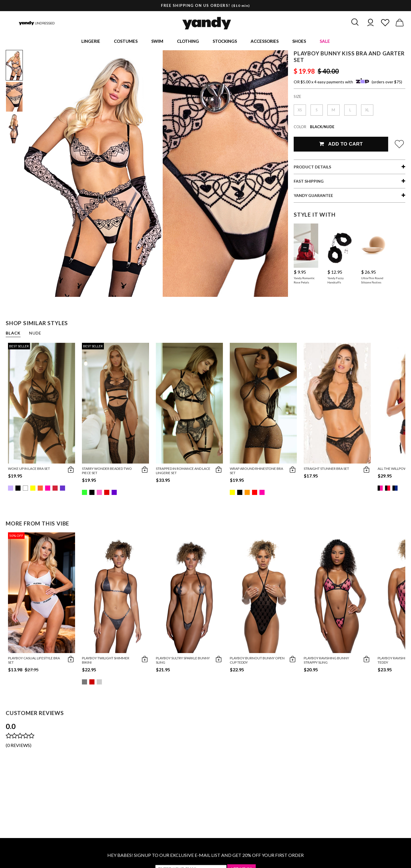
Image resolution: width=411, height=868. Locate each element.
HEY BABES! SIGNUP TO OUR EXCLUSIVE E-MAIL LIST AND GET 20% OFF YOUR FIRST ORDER (205, 856)
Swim (157, 42)
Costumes (126, 42)
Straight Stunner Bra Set (326, 470)
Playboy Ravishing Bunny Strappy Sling (326, 661)
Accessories (265, 42)
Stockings (225, 42)
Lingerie (91, 42)
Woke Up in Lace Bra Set (29, 470)
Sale (325, 42)
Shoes (299, 42)
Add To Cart (341, 145)
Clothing (188, 42)
